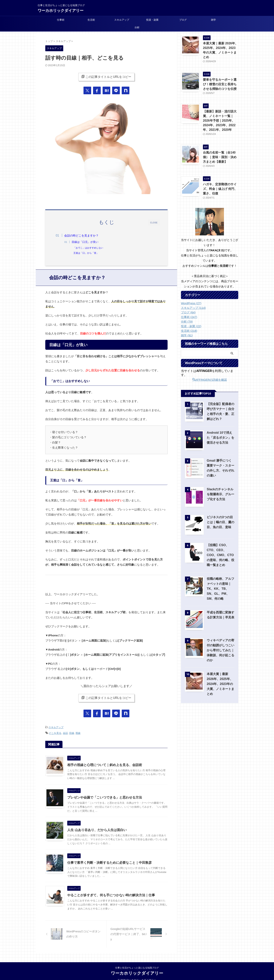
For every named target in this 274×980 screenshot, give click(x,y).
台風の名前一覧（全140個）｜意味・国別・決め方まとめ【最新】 (220, 149)
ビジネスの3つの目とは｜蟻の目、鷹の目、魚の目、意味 (220, 513)
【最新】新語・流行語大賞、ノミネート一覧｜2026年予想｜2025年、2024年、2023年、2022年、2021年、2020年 (220, 114)
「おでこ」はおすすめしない (90, 248)
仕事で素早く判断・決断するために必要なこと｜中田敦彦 (107, 862)
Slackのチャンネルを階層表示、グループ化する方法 (221, 485)
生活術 (91, 20)
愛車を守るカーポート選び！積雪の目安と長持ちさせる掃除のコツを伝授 (220, 78)
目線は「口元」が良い (87, 242)
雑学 (213, 20)
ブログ (183, 20)
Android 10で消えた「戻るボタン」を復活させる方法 (220, 428)
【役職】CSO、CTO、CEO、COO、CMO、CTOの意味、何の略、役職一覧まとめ (220, 546)
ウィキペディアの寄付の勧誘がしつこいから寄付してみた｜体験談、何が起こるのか (220, 641)
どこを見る (55, 733)
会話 (65, 733)
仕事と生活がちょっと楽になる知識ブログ (137, 962)
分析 (137, 27)
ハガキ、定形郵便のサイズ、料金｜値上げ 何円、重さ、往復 (220, 180)
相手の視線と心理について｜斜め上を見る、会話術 (102, 764)
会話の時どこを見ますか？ (83, 235)
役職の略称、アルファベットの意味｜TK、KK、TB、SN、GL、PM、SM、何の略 (220, 579)
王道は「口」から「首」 (88, 253)
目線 (72, 733)
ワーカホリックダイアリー (61, 11)
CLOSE (154, 223)
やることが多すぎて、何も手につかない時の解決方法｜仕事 (109, 895)
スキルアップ (122, 20)
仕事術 (61, 20)
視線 (78, 733)
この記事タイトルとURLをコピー (106, 77)
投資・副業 (152, 20)
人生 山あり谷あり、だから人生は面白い (95, 830)
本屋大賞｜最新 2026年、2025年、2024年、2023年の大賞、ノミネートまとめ (220, 48)
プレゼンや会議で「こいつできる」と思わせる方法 (102, 797)
